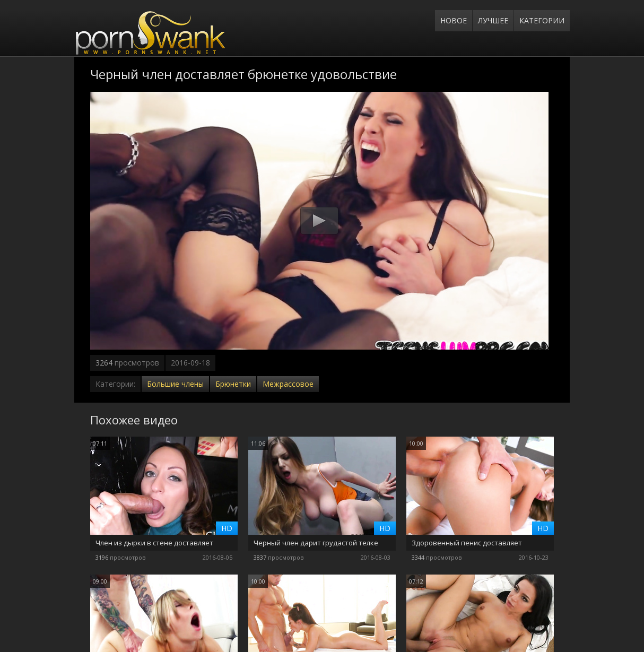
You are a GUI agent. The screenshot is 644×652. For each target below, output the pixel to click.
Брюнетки (233, 384)
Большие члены (175, 384)
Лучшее (493, 20)
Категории (542, 20)
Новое (454, 20)
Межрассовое (288, 384)
